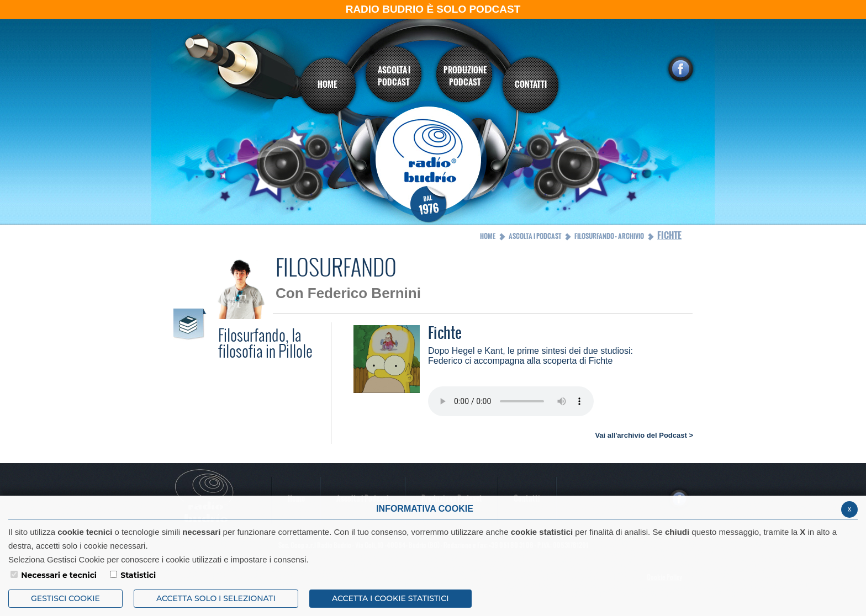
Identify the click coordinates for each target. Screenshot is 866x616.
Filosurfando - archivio (609, 236)
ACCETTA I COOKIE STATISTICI (390, 598)
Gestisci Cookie (65, 598)
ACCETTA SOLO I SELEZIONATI (216, 598)
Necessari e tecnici (59, 575)
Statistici (138, 575)
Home (488, 236)
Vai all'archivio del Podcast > (644, 435)
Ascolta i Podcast (535, 236)
